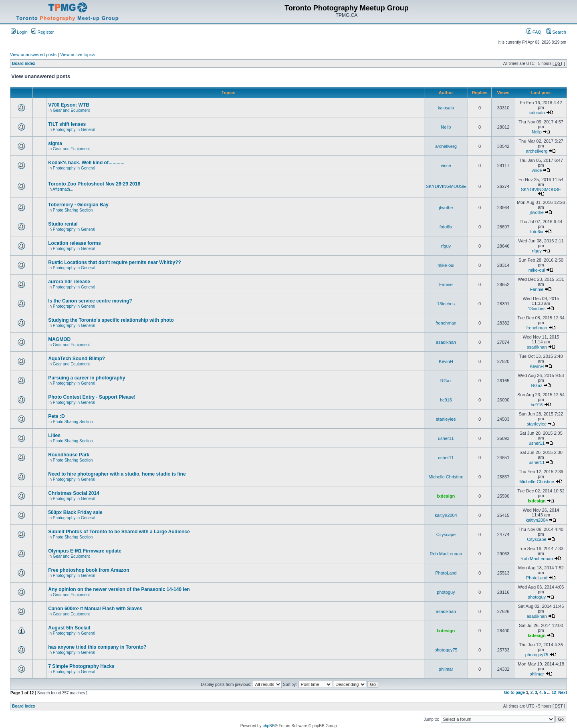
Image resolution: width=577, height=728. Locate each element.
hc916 (446, 400)
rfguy (446, 246)
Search (556, 32)
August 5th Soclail (69, 628)
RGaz (446, 381)
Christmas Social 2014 (74, 493)
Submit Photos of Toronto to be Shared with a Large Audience (119, 532)
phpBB (268, 726)
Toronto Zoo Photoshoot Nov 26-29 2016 (94, 184)
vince (446, 165)
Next (563, 693)
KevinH (446, 361)
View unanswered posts (33, 54)
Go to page (514, 693)
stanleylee (446, 419)
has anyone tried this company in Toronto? (97, 647)
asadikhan (446, 342)
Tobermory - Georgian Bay (78, 205)
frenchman (446, 323)
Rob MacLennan (446, 554)
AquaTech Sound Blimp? (77, 359)
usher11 (446, 438)
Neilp (446, 127)
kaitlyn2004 (446, 515)
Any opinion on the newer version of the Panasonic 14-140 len (119, 589)
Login (19, 32)
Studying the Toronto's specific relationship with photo (111, 320)
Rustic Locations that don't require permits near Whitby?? (115, 262)
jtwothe (446, 208)
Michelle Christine (446, 477)
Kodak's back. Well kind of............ (86, 163)
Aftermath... (63, 189)
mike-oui (446, 265)
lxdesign (446, 496)
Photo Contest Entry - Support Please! (92, 397)
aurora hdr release (69, 282)
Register (42, 32)
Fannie (446, 284)
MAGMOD (59, 339)
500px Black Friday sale (75, 512)
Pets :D (56, 416)
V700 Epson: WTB (69, 105)
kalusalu (446, 108)
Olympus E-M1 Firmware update (85, 551)
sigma (55, 143)
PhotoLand (446, 573)
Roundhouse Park (69, 455)
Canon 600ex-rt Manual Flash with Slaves (95, 609)
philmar (446, 669)
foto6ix (446, 227)
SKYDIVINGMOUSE (446, 186)
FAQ (534, 32)
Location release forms (74, 243)
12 (554, 693)
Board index (24, 64)
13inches (446, 304)
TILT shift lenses (67, 124)
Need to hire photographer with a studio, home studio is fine (117, 474)
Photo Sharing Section (73, 210)
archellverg (446, 146)
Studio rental (63, 224)
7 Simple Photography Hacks (81, 666)
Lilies (54, 436)
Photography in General (74, 130)
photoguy (446, 592)
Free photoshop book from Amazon (89, 570)
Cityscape (446, 534)
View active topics (78, 54)
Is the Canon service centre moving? (90, 301)
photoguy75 (446, 650)
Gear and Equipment (71, 110)
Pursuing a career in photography (87, 378)
